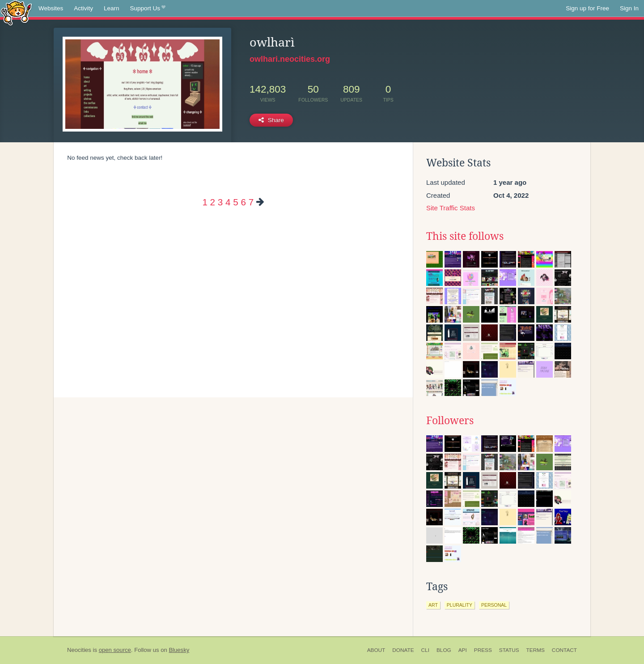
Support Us (148, 9)
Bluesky (179, 650)
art (433, 605)
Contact (564, 650)
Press (483, 650)
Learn (112, 8)
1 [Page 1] (205, 202)
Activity (83, 8)
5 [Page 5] (235, 202)
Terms (536, 650)
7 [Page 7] (251, 202)
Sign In (629, 8)
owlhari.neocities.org (290, 59)
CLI (425, 650)
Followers (450, 421)
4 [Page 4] (228, 202)
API (463, 650)
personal (494, 605)
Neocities (79, 650)
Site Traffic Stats (451, 208)
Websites (51, 8)
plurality (460, 605)
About (376, 650)
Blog (444, 650)
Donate (403, 650)
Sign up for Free (587, 8)
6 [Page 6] (243, 202)
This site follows (465, 236)
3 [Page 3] (220, 202)
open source (115, 650)
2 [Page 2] (213, 202)
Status (509, 650)
